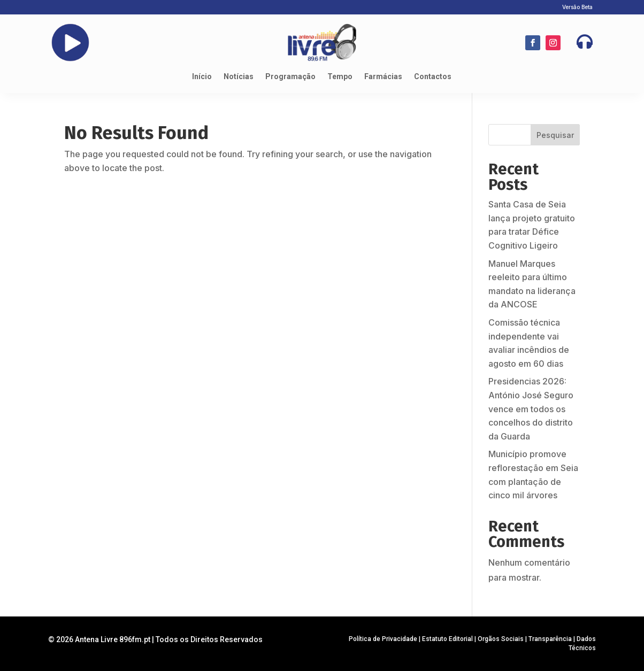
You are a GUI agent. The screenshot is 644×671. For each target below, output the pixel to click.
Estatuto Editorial (447, 639)
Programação (290, 77)
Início (202, 77)
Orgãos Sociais (501, 639)
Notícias (239, 77)
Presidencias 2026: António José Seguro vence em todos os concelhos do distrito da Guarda (531, 408)
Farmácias (383, 77)
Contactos (433, 77)
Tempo (340, 77)
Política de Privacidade (383, 639)
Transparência (550, 639)
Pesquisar (555, 135)
